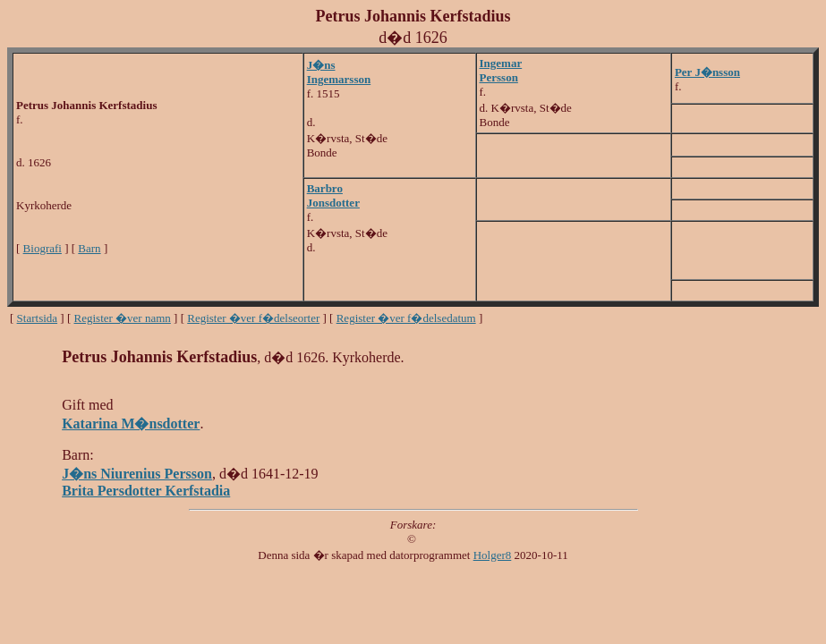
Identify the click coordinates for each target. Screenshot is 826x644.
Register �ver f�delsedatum (406, 318)
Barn (89, 248)
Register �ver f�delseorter (253, 318)
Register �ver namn (123, 318)
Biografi (43, 248)
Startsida (38, 318)
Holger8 (493, 555)
